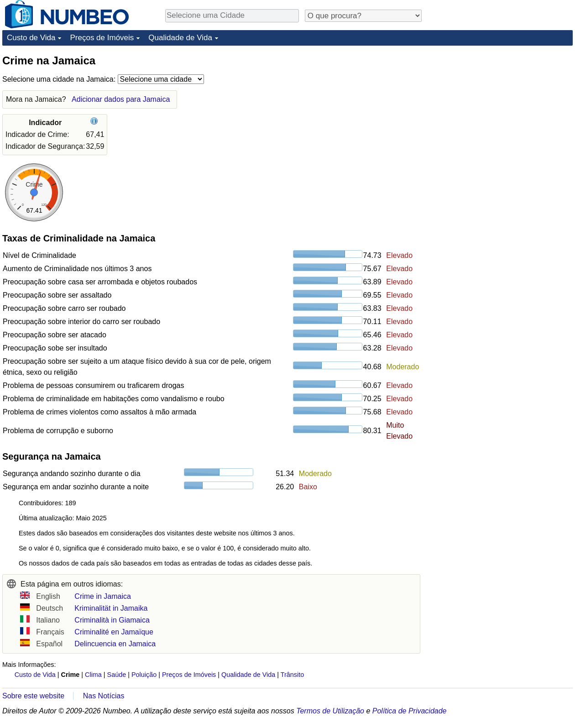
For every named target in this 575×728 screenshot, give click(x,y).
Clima (93, 675)
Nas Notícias (104, 696)
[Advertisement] (485, 190)
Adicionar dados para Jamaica (121, 99)
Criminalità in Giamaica (112, 620)
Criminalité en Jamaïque (114, 632)
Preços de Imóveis (102, 38)
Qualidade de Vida (180, 38)
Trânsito (292, 675)
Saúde (117, 675)
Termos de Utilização (330, 711)
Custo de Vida (31, 38)
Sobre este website (33, 696)
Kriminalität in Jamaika (111, 608)
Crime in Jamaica (103, 596)
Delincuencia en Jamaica (115, 644)
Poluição (144, 675)
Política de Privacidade (410, 711)
